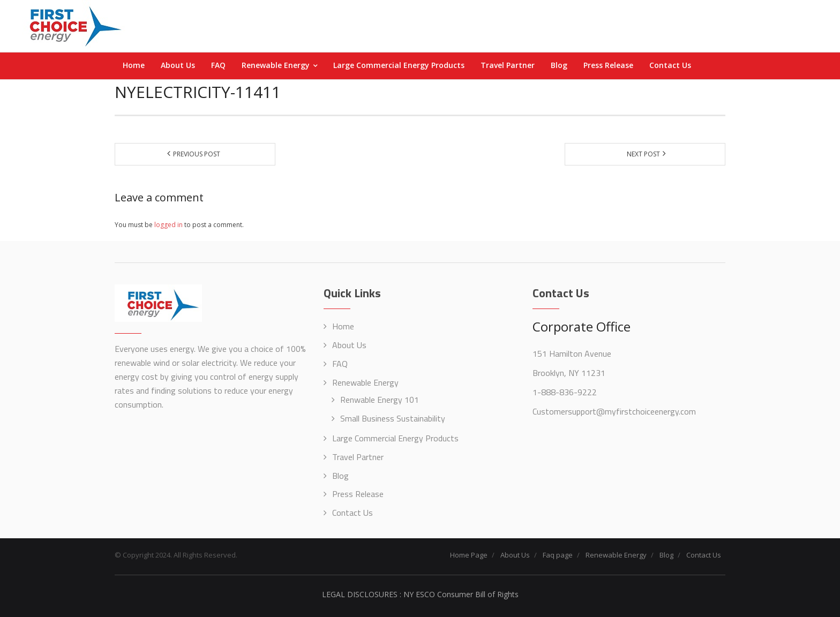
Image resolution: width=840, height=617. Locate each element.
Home (343, 326)
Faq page (558, 555)
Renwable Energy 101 (380, 400)
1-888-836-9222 (565, 392)
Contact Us (352, 513)
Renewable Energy (365, 382)
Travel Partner (358, 457)
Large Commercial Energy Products (395, 438)
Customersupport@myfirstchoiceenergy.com (614, 411)
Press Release (358, 494)
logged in (168, 225)
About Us (349, 345)
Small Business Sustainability (393, 418)
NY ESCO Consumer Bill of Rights (461, 594)
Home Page (469, 555)
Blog (340, 476)
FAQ (340, 364)
